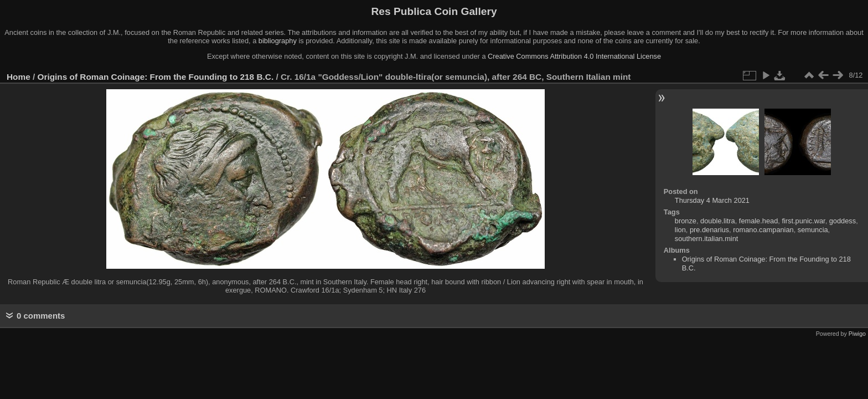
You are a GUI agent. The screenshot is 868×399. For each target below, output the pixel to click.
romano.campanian (763, 230)
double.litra (718, 221)
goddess (843, 221)
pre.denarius (709, 230)
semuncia (813, 230)
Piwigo (857, 334)
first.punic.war (803, 221)
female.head (758, 221)
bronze (686, 221)
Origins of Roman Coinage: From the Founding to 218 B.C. (156, 77)
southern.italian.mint (707, 239)
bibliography (278, 41)
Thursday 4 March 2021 (712, 200)
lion (680, 230)
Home (19, 77)
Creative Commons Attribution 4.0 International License (574, 56)
